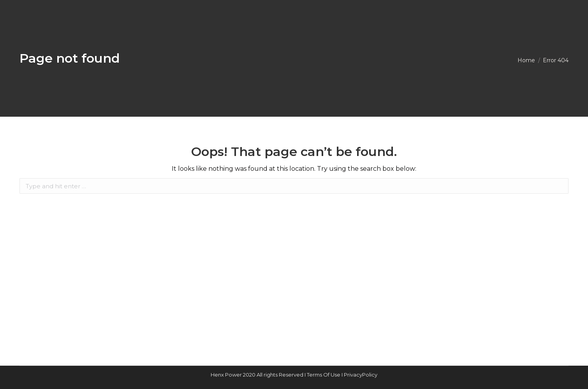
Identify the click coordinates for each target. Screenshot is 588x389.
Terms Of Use (324, 375)
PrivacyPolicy (361, 375)
